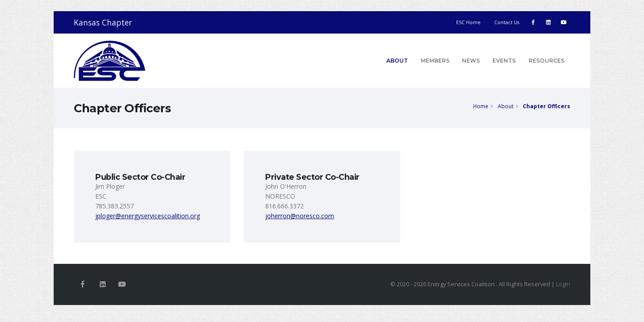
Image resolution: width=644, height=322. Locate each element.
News (471, 61)
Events (504, 61)
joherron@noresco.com (300, 216)
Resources (547, 61)
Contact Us (507, 22)
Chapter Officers (547, 106)
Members (435, 61)
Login (563, 284)
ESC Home (468, 22)
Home (481, 106)
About (397, 61)
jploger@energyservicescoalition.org (148, 216)
